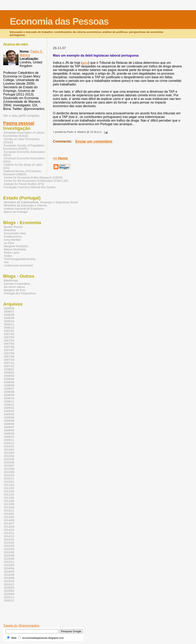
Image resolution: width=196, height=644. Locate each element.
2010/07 (9, 466)
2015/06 (9, 556)
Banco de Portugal (16, 212)
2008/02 (9, 373)
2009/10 (9, 437)
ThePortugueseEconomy (20, 259)
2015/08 (9, 559)
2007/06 (9, 347)
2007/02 (9, 334)
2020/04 (9, 591)
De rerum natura (14, 287)
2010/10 (9, 475)
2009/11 (9, 440)
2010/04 (9, 456)
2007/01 (9, 331)
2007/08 (9, 353)
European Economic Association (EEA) (24, 153)
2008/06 (9, 385)
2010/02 (9, 450)
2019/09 (9, 578)
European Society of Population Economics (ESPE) (24, 147)
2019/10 (9, 581)
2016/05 (9, 572)
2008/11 (9, 401)
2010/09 (9, 472)
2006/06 (9, 308)
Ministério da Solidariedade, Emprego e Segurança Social (41, 202)
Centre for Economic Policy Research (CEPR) (33, 178)
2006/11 (9, 324)
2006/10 (9, 321)
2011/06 (9, 501)
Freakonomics (13, 237)
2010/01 (9, 446)
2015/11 (9, 562)
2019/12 (9, 584)
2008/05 (9, 382)
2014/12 (9, 536)
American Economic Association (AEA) (24, 160)
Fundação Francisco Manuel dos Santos (30, 187)
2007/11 (9, 363)
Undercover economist (18, 265)
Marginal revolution (16, 246)
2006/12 (9, 328)
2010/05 (9, 459)
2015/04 (9, 549)
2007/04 (9, 340)
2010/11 (9, 478)
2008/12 (9, 405)
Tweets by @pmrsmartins (21, 626)
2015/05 (9, 552)
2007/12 (9, 366)
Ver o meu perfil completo (21, 116)
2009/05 (9, 421)
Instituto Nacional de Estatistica (24, 209)
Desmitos (10, 230)
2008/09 (9, 395)
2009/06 (9, 424)
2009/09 (9, 434)
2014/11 (9, 533)
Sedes (8, 256)
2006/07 (9, 312)
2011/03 (9, 491)
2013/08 (9, 504)
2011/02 (9, 488)
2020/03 (9, 588)
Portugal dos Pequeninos (20, 293)
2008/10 (9, 398)
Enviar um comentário (94, 141)
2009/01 (9, 408)
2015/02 (9, 543)
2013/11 (9, 511)
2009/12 (9, 443)
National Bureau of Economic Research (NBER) (22, 173)
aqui (85, 63)
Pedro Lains (11, 253)
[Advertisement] (113, 618)
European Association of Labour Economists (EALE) (24, 134)
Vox (6, 262)
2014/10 (9, 530)
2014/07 (9, 523)
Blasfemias (11, 280)
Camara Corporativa (17, 284)
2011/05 (9, 498)
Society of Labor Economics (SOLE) (21, 141)
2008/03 (9, 376)
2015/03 (9, 546)
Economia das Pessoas (59, 21)
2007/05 (9, 344)
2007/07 (9, 350)
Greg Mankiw (12, 240)
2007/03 (9, 337)
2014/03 (9, 517)
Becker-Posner (13, 227)
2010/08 (9, 469)
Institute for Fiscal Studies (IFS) (24, 184)
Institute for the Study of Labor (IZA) (23, 166)
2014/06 (9, 520)
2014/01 (9, 514)
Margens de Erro (15, 290)
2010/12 (9, 482)
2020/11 (9, 597)
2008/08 (9, 392)
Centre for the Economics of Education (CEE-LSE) (36, 181)
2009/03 (9, 414)
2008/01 (9, 369)
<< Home (60, 158)
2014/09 (9, 527)
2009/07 (9, 427)
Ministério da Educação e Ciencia (25, 205)
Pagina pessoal (19, 123)
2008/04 (9, 379)
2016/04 (9, 568)
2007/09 (9, 357)
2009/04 (9, 417)
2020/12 (9, 600)
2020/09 (9, 594)
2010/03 (9, 453)
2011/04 (9, 495)
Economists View (15, 233)
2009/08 (9, 430)
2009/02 (9, 411)
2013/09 (9, 507)
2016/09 (9, 575)
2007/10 (9, 360)
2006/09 (9, 318)
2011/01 (9, 485)
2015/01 (9, 539)
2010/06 (9, 462)
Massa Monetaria (15, 249)
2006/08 (9, 315)
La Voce (9, 243)
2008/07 (9, 389)
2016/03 (9, 565)
